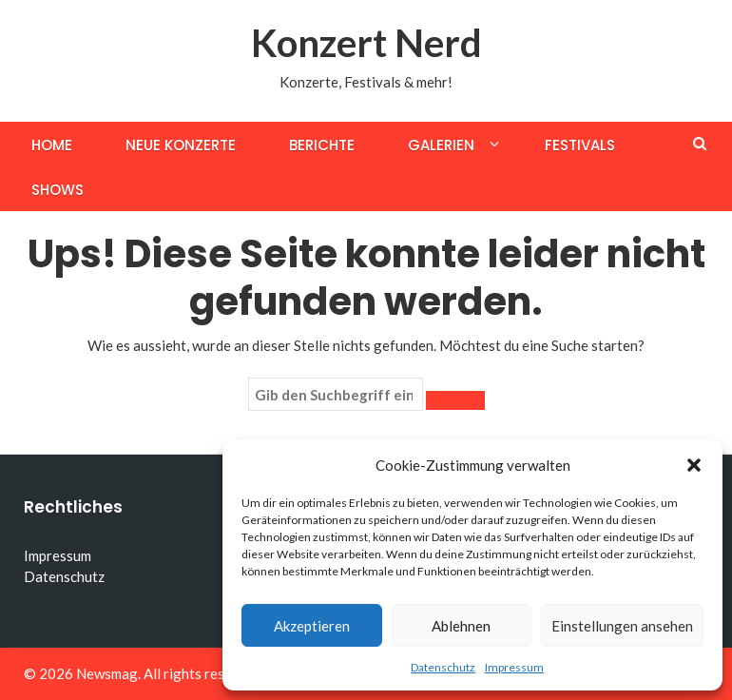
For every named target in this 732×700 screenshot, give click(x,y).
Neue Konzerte (181, 145)
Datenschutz (443, 667)
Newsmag (107, 673)
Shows (58, 190)
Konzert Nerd (366, 43)
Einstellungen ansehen (622, 626)
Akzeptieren (312, 626)
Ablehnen (461, 626)
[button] (694, 465)
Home (52, 145)
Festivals (580, 145)
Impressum (514, 667)
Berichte (322, 145)
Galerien (441, 145)
